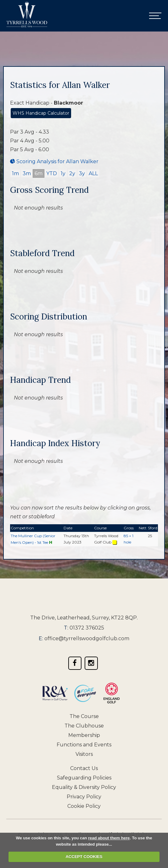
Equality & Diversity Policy (84, 787)
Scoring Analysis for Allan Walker (54, 161)
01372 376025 (87, 628)
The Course (84, 716)
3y (82, 173)
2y (72, 173)
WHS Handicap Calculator (41, 113)
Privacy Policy (84, 797)
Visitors (84, 754)
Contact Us (84, 768)
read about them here (109, 838)
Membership (84, 735)
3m (27, 173)
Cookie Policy (84, 806)
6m (39, 173)
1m (15, 173)
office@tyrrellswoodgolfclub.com (87, 638)
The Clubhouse (84, 726)
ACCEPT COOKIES (84, 857)
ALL (93, 173)
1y (63, 173)
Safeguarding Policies (84, 778)
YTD (52, 173)
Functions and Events (84, 745)
